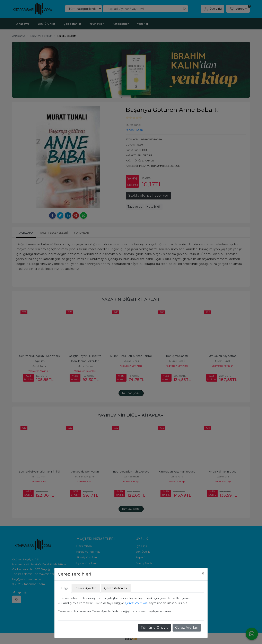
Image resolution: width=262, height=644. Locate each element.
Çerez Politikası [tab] (116, 588)
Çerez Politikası (137, 603)
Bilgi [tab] (65, 588)
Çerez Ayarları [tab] (86, 588)
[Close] (203, 573)
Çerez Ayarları (187, 628)
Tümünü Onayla (154, 628)
